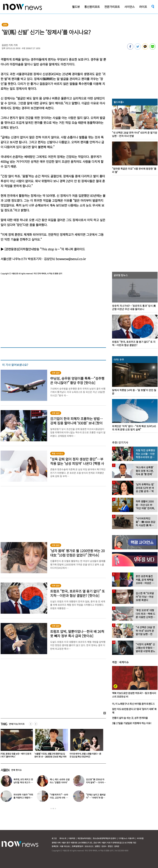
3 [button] (55, 809)
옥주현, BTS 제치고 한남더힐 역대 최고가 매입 (23, 782)
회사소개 (63, 838)
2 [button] (53, 809)
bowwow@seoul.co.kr (71, 259)
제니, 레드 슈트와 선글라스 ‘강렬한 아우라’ (60, 781)
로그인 (54, 838)
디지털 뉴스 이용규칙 (127, 838)
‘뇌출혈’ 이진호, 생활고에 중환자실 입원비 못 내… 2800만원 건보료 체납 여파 (51, 755)
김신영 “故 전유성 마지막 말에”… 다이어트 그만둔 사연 (96, 782)
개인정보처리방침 (84, 838)
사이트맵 (140, 838)
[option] (51, 744)
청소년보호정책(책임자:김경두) (105, 838)
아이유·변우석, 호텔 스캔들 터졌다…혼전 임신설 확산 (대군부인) (86, 755)
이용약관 (72, 838)
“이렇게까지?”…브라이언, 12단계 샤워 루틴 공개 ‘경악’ (59, 798)
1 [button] (51, 809)
